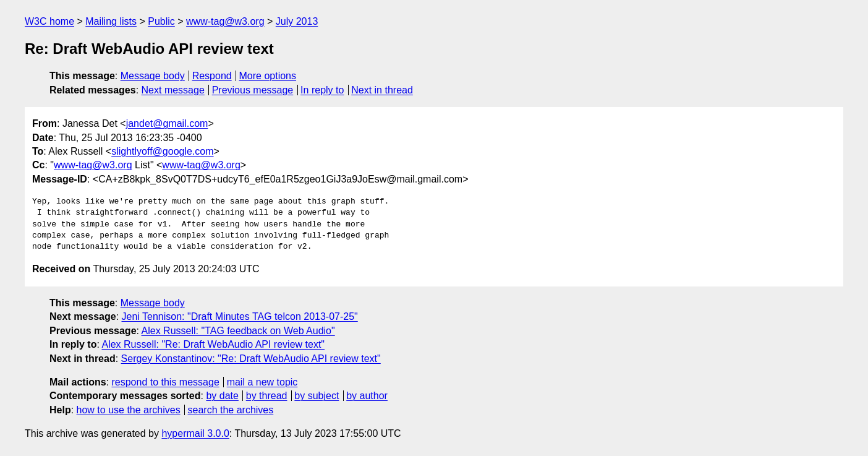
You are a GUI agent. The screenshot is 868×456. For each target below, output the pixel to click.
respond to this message (165, 382)
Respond (212, 76)
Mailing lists (111, 21)
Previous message (253, 90)
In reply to (322, 90)
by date (222, 396)
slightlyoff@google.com (162, 151)
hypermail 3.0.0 (195, 433)
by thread (267, 396)
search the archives (231, 410)
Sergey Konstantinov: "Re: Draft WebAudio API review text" (251, 359)
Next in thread (382, 90)
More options (268, 76)
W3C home (49, 21)
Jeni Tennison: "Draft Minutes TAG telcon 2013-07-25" (240, 316)
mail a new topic (262, 382)
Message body (153, 76)
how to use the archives (129, 410)
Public (161, 21)
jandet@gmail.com (167, 123)
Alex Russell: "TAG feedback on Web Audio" (238, 331)
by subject (317, 396)
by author (367, 396)
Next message (173, 90)
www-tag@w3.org (225, 21)
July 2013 (297, 21)
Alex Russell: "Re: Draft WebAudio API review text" (213, 344)
